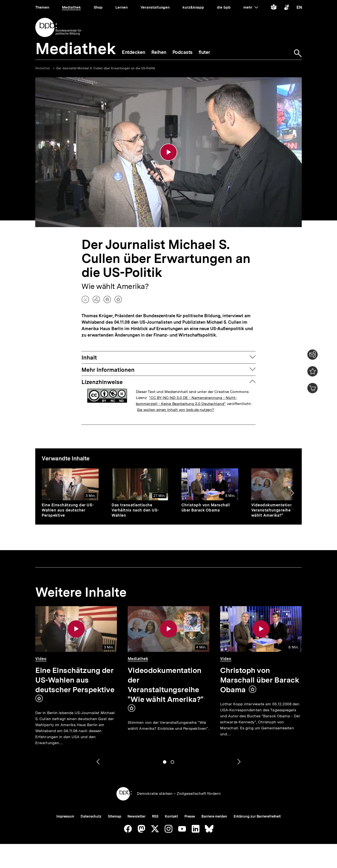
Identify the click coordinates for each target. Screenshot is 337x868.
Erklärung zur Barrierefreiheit (257, 816)
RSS (155, 816)
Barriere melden (214, 816)
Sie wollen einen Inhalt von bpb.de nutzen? (175, 410)
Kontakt (171, 816)
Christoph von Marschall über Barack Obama (206, 508)
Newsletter (136, 816)
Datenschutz (91, 816)
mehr (251, 7)
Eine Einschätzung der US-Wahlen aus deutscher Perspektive (68, 510)
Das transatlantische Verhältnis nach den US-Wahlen (135, 510)
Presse (190, 816)
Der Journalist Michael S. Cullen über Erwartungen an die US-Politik (106, 68)
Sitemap (114, 816)
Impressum (65, 816)
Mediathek (43, 68)
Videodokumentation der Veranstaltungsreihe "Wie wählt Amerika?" (276, 510)
